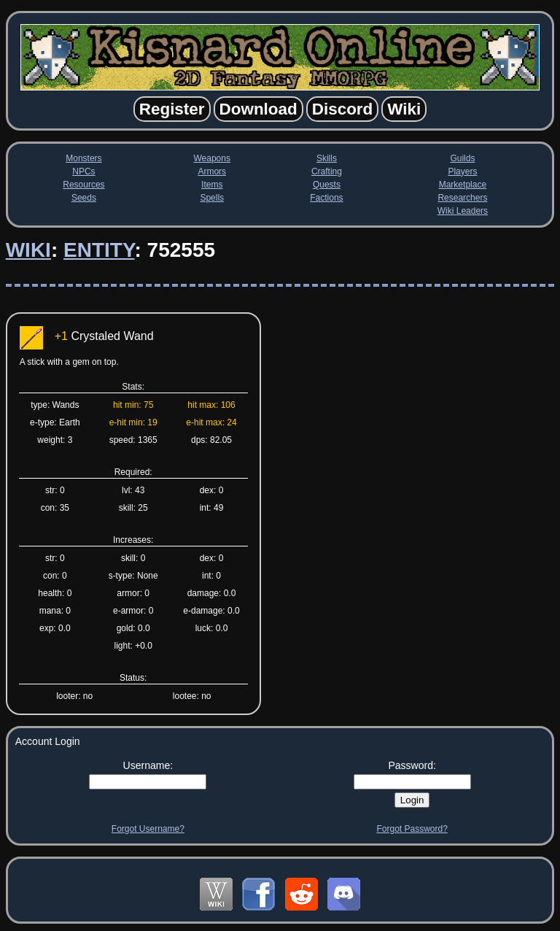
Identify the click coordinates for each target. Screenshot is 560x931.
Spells (212, 198)
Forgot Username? (148, 829)
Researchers (462, 198)
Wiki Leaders (463, 211)
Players (462, 171)
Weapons (211, 158)
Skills (327, 158)
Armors (212, 171)
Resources (83, 185)
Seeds (84, 198)
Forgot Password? (412, 829)
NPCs (83, 171)
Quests (327, 185)
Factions (326, 198)
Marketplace (463, 185)
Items (212, 185)
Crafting (327, 171)
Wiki (28, 250)
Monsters (83, 158)
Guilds (462, 158)
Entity (99, 250)
